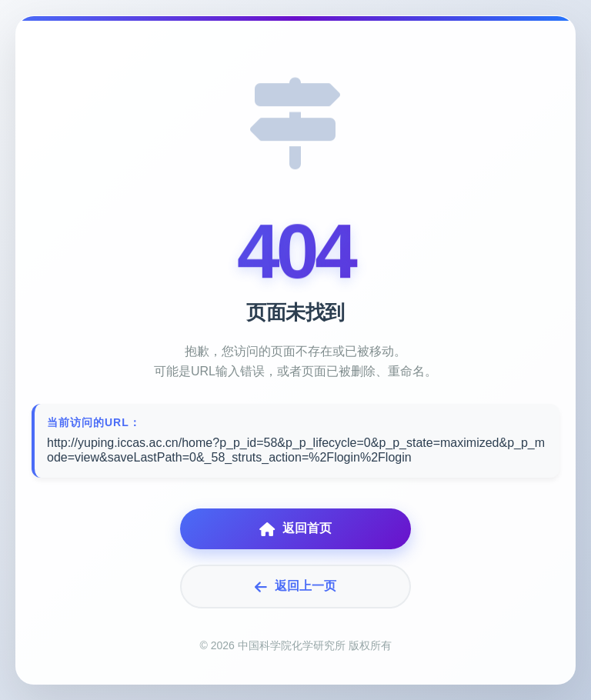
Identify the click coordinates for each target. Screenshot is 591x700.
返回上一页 (295, 587)
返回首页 (295, 529)
